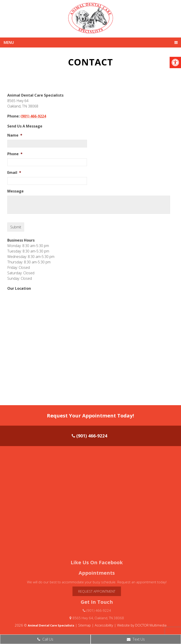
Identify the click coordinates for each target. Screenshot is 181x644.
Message (15, 191)
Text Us (136, 639)
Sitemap (84, 625)
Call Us (45, 639)
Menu (9, 42)
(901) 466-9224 (33, 116)
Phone (15, 154)
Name (15, 135)
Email (14, 173)
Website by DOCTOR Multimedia (142, 625)
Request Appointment (104, 591)
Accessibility (104, 625)
